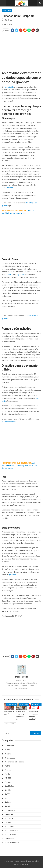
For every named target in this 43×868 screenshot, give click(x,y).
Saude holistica (11, 835)
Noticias (8, 802)
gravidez (21, 274)
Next (13, 724)
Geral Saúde (7, 11)
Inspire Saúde (9, 87)
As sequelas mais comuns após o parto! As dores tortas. (19, 465)
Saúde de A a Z (10, 826)
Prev (7, 724)
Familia (7, 774)
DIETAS (7, 766)
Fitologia (8, 782)
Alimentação (9, 746)
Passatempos (10, 810)
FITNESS (8, 778)
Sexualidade (9, 839)
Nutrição (8, 806)
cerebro (8, 754)
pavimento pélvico (9, 422)
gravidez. (12, 575)
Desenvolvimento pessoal (14, 762)
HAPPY (7, 794)
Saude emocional (11, 830)
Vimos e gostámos (12, 843)
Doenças (8, 770)
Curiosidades (10, 758)
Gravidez (8, 790)
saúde (9, 274)
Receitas (8, 822)
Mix (6, 798)
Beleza (7, 750)
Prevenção (9, 814)
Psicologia (9, 818)
